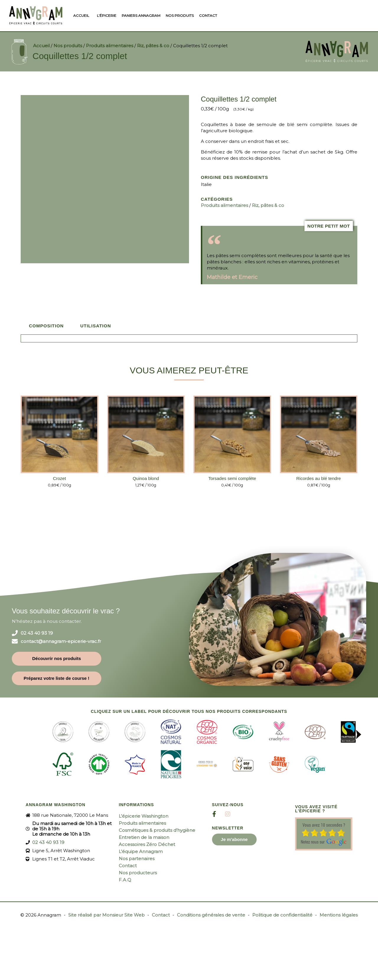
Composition (46, 326)
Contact (208, 15)
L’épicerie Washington (144, 816)
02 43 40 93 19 (37, 633)
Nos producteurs (138, 873)
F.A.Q (125, 880)
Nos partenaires (137, 859)
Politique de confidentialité (282, 915)
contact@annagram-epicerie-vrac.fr (61, 641)
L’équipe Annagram (141, 851)
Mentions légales (339, 915)
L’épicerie (107, 15)
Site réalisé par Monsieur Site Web (106, 915)
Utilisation (96, 326)
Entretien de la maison (144, 837)
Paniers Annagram (141, 15)
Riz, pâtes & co (153, 46)
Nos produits (180, 15)
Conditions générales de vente (211, 915)
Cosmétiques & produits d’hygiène (157, 830)
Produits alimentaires (110, 46)
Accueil (81, 15)
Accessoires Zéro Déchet (147, 844)
